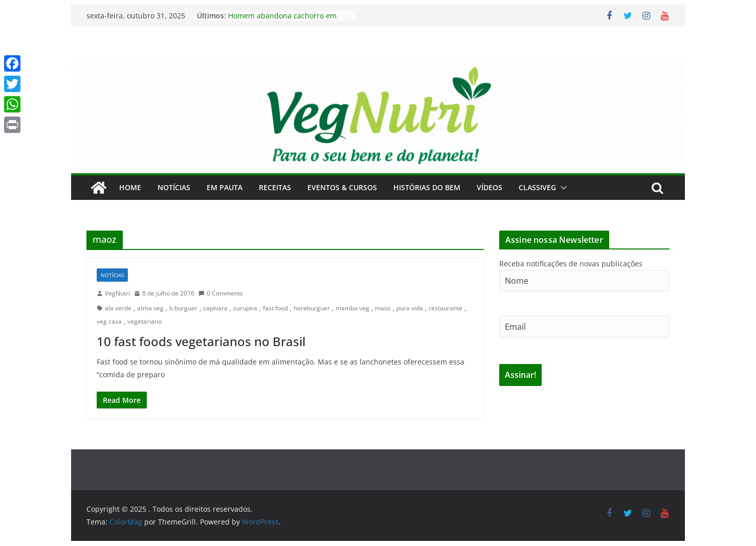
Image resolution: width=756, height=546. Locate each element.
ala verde (118, 308)
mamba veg (352, 308)
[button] (562, 188)
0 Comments (221, 293)
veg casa (109, 321)
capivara (215, 308)
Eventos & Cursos (342, 187)
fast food (275, 308)
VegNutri (117, 293)
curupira (245, 308)
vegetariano (144, 321)
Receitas (275, 187)
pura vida (410, 308)
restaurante (446, 308)
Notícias (174, 187)
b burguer (183, 308)
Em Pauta (225, 187)
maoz (383, 308)
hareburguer (312, 308)
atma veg (150, 308)
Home (130, 187)
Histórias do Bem (427, 187)
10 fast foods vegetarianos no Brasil (201, 341)
